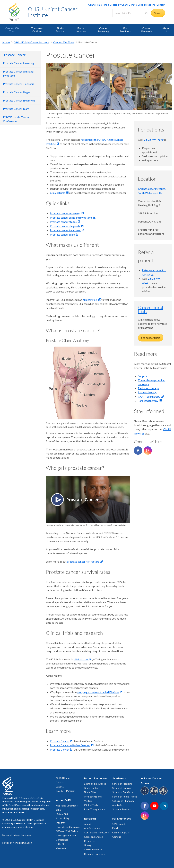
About (88, 824)
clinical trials (90, 300)
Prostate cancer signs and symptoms (71, 218)
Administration (92, 828)
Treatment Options (37, 30)
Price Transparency (94, 809)
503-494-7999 (155, 140)
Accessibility (63, 818)
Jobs (141, 5)
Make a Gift (62, 814)
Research (90, 818)
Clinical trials (58, 193)
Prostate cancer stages (63, 222)
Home (6, 42)
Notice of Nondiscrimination (17, 843)
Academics (119, 778)
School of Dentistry (123, 792)
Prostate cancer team (62, 234)
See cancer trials (151, 338)
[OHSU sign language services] (155, 794)
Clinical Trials (91, 805)
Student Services (121, 809)
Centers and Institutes (96, 832)
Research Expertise (94, 854)
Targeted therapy (148, 401)
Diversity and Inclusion (68, 827)
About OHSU (64, 800)
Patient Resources (96, 778)
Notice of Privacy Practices (17, 835)
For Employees (122, 818)
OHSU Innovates (93, 849)
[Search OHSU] (130, 13)
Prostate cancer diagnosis (65, 226)
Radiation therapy (148, 388)
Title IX (60, 844)
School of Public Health (125, 797)
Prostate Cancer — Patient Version (70, 745)
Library (88, 845)
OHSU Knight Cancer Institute (53, 12)
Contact (161, 5)
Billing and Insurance (95, 784)
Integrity (61, 823)
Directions (150, 5)
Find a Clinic (90, 792)
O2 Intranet (119, 824)
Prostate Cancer (14, 55)
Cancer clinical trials (150, 309)
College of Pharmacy (123, 801)
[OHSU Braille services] (145, 794)
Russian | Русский (65, 791)
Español (60, 787)
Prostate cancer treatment (65, 230)
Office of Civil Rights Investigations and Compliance (67, 835)
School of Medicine (122, 784)
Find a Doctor (110, 5)
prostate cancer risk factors (83, 562)
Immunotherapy (147, 392)
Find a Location (81, 30)
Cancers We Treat (12, 30)
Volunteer (61, 848)
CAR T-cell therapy (149, 396)
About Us (166, 30)
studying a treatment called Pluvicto (98, 692)
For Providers (125, 30)
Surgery (142, 376)
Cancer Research (147, 30)
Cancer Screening (103, 30)
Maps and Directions (67, 806)
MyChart (123, 5)
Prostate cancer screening (65, 213)
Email (115, 828)
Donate (133, 5)
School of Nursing (122, 788)
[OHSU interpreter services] (164, 794)
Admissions (118, 805)
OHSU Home (95, 5)
